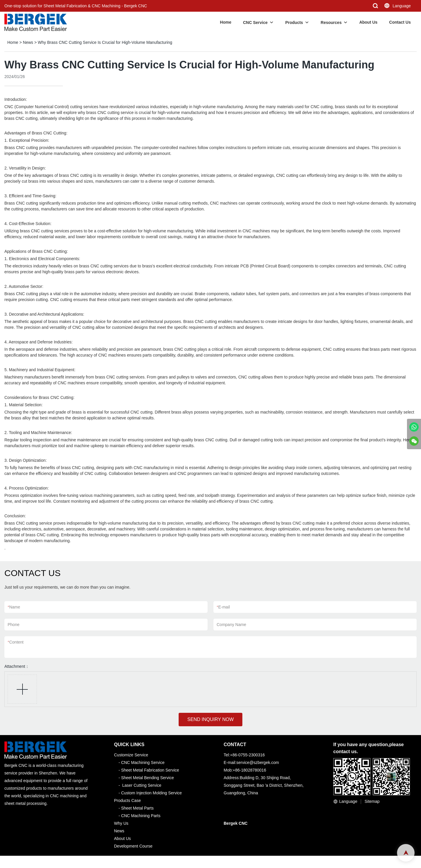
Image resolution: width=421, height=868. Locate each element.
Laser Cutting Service (142, 785)
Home (226, 22)
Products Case (127, 800)
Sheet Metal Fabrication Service (150, 770)
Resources (331, 23)
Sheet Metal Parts (137, 808)
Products (294, 23)
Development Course (133, 846)
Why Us (121, 823)
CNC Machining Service (143, 762)
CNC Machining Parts (141, 816)
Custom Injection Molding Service (151, 793)
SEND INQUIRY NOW (211, 719)
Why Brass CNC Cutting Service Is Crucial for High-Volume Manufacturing (105, 42)
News (28, 42)
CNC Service (255, 23)
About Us (368, 22)
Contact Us (400, 22)
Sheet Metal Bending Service (147, 778)
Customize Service (131, 755)
